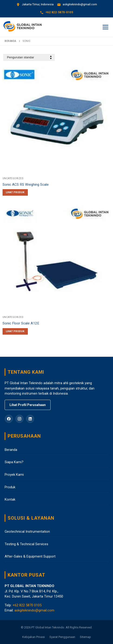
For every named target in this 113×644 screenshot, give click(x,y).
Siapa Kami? (14, 462)
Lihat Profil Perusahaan (28, 405)
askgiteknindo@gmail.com (34, 610)
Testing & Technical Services (26, 544)
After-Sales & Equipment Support (30, 556)
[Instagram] (19, 419)
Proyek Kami (14, 475)
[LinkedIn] (30, 419)
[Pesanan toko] (29, 58)
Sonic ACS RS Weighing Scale (26, 185)
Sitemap (85, 637)
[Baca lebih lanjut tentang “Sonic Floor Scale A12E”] (15, 331)
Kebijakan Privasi (34, 637)
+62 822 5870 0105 (27, 605)
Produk (10, 487)
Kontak (10, 499)
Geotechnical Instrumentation (27, 532)
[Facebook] (9, 419)
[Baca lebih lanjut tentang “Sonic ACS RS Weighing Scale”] (15, 192)
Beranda (10, 41)
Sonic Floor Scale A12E (21, 323)
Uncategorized (13, 178)
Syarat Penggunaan (62, 637)
